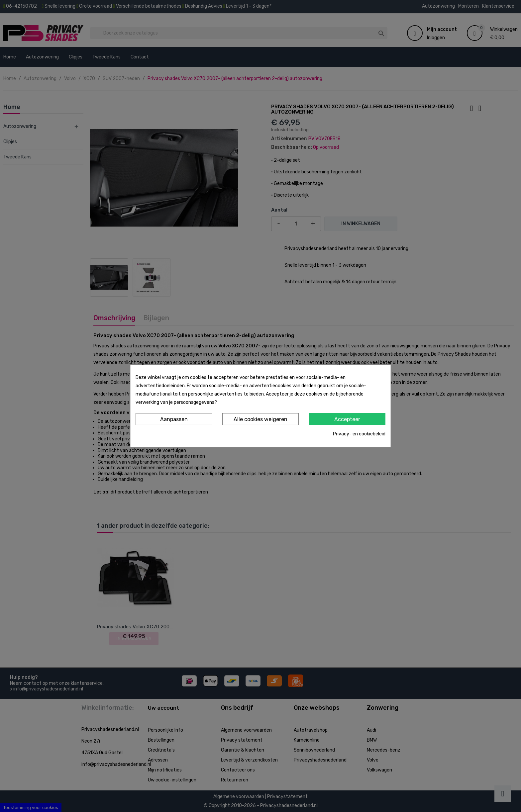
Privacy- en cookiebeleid (359, 434)
